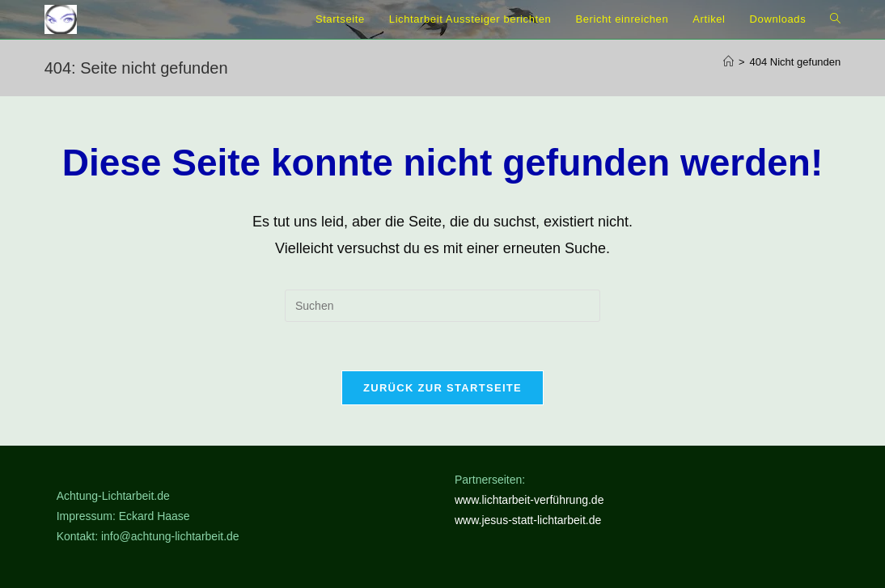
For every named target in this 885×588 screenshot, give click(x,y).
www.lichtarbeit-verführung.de (529, 500)
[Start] (728, 62)
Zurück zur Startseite (442, 388)
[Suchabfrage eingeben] (442, 306)
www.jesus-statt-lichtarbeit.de (528, 521)
